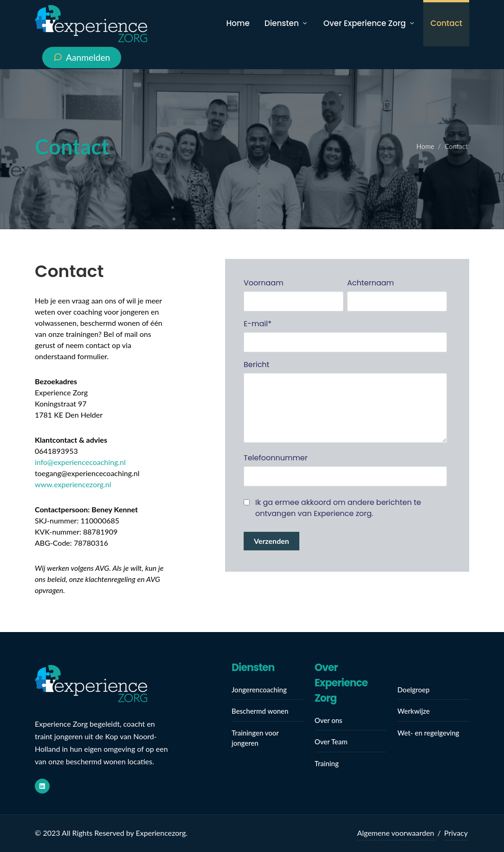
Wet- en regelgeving (428, 733)
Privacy (456, 833)
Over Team (331, 742)
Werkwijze (414, 711)
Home (425, 146)
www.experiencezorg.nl (73, 484)
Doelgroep (413, 690)
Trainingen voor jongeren (255, 738)
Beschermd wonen (260, 711)
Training (327, 763)
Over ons (329, 720)
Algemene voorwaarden (395, 833)
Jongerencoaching (259, 690)
